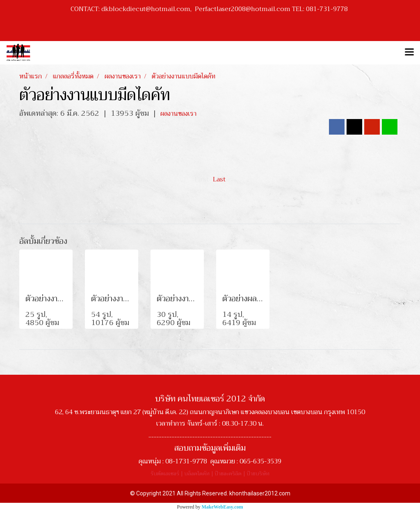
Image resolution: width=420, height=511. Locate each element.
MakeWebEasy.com (223, 507)
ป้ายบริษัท (258, 473)
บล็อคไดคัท (197, 473)
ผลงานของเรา (178, 114)
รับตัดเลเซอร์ (165, 473)
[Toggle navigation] (409, 53)
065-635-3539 (260, 461)
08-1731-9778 (186, 461)
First (202, 179)
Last (219, 179)
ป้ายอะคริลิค (228, 473)
